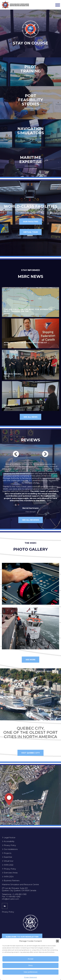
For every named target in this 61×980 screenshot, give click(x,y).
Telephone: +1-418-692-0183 (14, 894)
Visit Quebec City (30, 753)
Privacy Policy (10, 845)
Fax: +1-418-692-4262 (11, 897)
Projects (8, 853)
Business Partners (12, 881)
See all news (30, 417)
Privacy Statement (31, 977)
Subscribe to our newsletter (22, 937)
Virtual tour (31, 232)
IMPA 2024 (9, 877)
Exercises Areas (11, 873)
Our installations (11, 849)
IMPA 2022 (9, 865)
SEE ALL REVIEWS (31, 520)
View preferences (30, 972)
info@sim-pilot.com (10, 899)
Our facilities (31, 221)
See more (30, 660)
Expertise (8, 857)
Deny (30, 965)
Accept (30, 959)
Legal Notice (10, 837)
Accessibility (9, 841)
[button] (57, 941)
